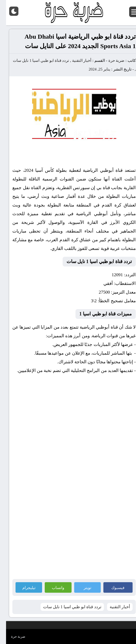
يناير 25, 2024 (93, 69)
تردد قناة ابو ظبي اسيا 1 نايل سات (35, 61)
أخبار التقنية (76, 61)
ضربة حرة (110, 61)
